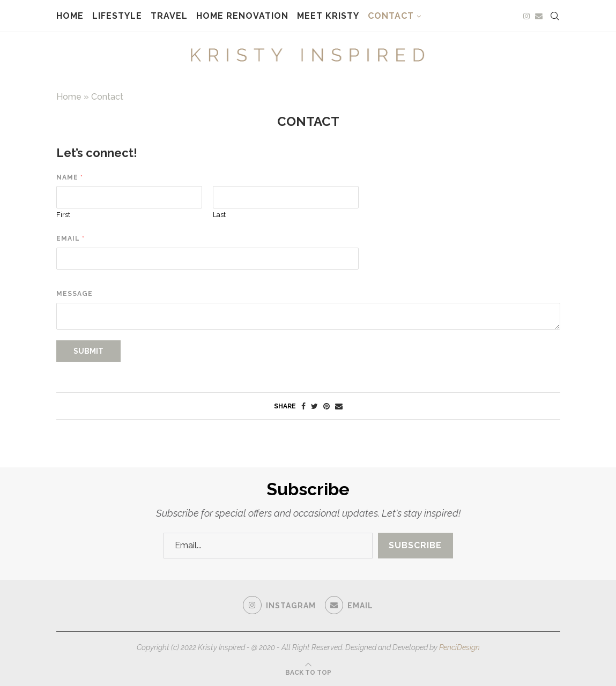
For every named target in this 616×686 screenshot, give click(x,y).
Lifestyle (117, 16)
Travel (169, 16)
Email (70, 238)
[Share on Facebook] (303, 406)
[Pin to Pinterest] (326, 406)
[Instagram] (526, 16)
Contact (391, 16)
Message (75, 294)
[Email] (539, 16)
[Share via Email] (339, 406)
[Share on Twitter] (314, 406)
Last (219, 215)
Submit (88, 351)
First (63, 215)
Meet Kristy (328, 16)
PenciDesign (459, 647)
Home (70, 16)
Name (69, 177)
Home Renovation (242, 16)
